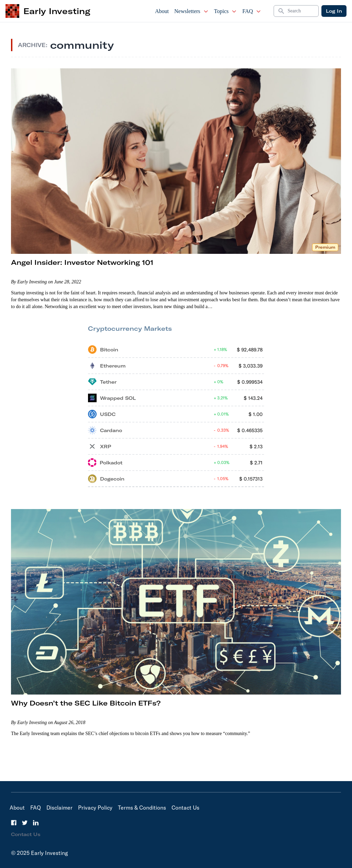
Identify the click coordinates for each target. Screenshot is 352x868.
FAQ (252, 11)
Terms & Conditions (142, 808)
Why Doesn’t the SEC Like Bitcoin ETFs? (86, 703)
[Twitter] (25, 823)
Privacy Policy (95, 808)
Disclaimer (59, 808)
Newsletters (191, 11)
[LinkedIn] (36, 823)
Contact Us (185, 808)
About (162, 11)
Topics (225, 11)
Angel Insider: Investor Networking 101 (82, 262)
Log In (334, 11)
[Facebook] (14, 823)
